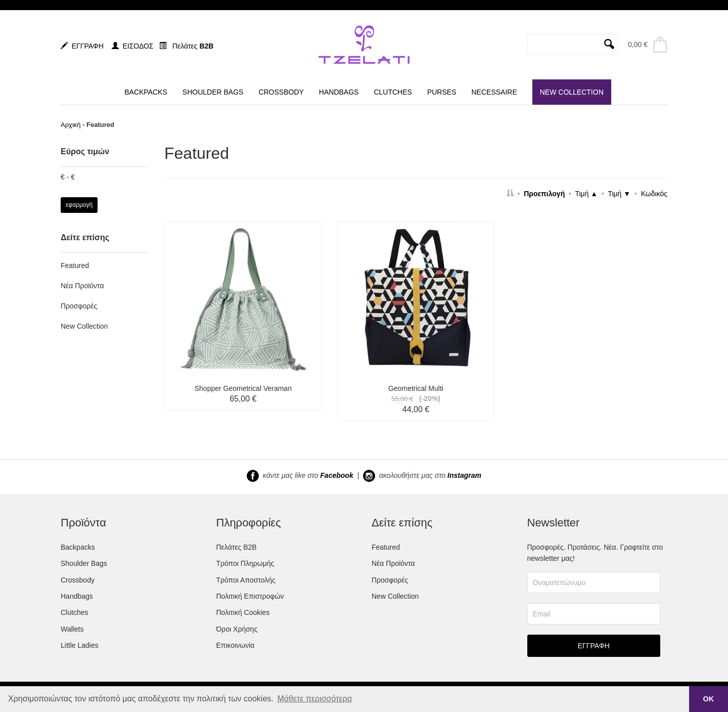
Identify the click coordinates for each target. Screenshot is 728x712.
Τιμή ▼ (619, 194)
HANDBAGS (339, 92)
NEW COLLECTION (572, 92)
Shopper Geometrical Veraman (243, 388)
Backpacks (78, 547)
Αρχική (71, 125)
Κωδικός (654, 194)
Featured (75, 265)
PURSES (442, 92)
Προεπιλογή (544, 194)
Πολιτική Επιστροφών (250, 596)
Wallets (72, 629)
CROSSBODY (281, 92)
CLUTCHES (393, 92)
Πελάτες (186, 46)
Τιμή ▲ (586, 194)
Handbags (77, 596)
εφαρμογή (79, 205)
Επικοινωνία (236, 645)
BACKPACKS (146, 92)
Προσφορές (79, 306)
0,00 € (638, 45)
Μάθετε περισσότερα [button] (314, 699)
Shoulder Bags (84, 563)
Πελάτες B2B (237, 547)
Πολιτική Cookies (243, 612)
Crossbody (78, 580)
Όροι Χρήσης (237, 629)
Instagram (464, 475)
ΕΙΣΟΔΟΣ (133, 46)
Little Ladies (80, 645)
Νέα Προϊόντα (82, 286)
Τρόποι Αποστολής (246, 580)
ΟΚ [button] (709, 699)
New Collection (84, 326)
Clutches (74, 612)
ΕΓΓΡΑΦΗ (82, 46)
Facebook (336, 475)
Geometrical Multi (416, 388)
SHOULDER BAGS (213, 92)
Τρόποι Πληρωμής (245, 563)
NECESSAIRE (494, 92)
